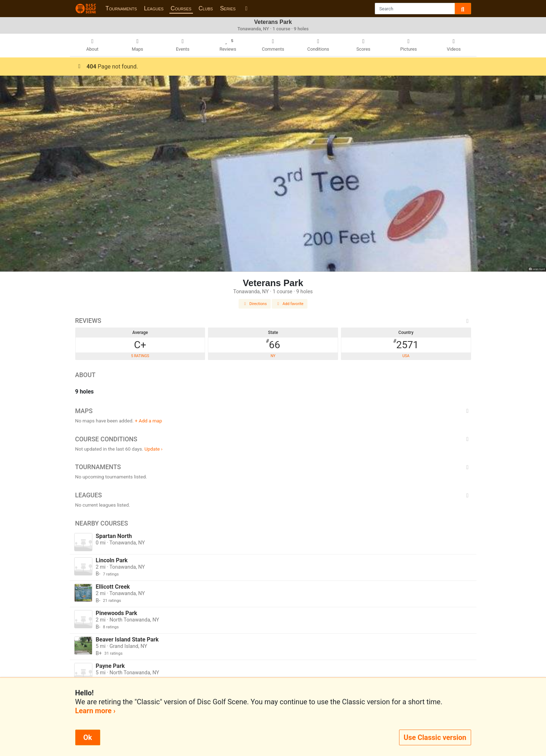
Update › (154, 449)
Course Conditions (273, 439)
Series (228, 8)
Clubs (206, 8)
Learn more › (95, 711)
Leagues (154, 8)
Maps (273, 411)
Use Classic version (435, 737)
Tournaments (121, 8)
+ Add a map (148, 421)
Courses (181, 8)
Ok (88, 737)
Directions (255, 304)
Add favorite (290, 304)
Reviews (273, 321)
